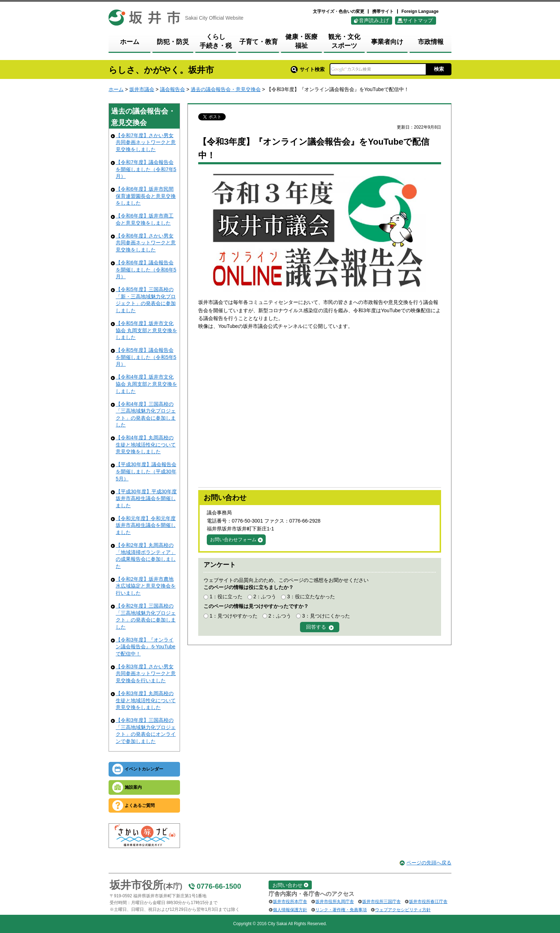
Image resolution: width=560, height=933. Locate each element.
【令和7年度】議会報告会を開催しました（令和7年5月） (146, 169)
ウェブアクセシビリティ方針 (403, 910)
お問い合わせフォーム (233, 540)
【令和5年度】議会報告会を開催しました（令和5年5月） (146, 357)
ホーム (116, 89)
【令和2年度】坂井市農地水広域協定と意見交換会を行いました (146, 586)
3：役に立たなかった (311, 597)
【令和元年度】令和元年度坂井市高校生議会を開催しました (146, 525)
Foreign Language (420, 11)
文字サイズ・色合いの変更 (339, 11)
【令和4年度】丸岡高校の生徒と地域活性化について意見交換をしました (146, 445)
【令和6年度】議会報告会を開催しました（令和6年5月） (146, 270)
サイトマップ (418, 20)
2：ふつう (265, 597)
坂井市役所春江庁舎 (428, 902)
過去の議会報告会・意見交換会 (226, 89)
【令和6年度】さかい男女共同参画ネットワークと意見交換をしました (146, 243)
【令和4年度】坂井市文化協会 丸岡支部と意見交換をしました (146, 384)
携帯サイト (383, 11)
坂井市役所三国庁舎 (381, 902)
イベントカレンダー (144, 769)
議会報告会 (172, 89)
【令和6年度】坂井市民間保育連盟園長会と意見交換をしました (146, 196)
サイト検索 (308, 69)
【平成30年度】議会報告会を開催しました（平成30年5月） (146, 471)
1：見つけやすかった (234, 616)
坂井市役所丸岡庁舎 (335, 902)
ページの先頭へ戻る (429, 863)
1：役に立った (226, 597)
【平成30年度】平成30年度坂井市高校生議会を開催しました (146, 498)
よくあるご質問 (140, 805)
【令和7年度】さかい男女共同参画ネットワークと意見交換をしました (146, 142)
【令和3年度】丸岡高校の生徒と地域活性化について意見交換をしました (146, 700)
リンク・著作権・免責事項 (341, 910)
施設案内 (133, 787)
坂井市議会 (142, 89)
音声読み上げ (374, 20)
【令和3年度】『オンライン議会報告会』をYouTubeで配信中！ (146, 647)
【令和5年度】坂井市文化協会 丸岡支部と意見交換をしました (146, 330)
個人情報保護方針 (290, 910)
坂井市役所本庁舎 (290, 902)
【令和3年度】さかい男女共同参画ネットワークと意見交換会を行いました (146, 673)
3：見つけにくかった (326, 616)
